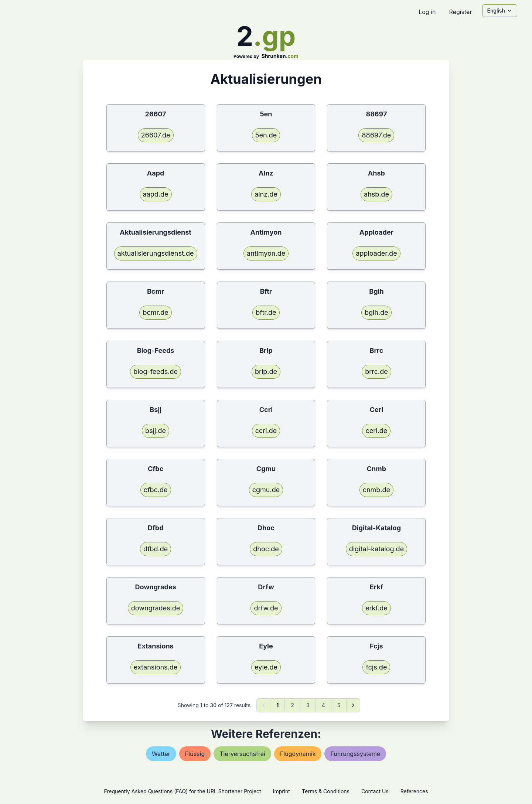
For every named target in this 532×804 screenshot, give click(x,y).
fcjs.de (376, 667)
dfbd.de (156, 549)
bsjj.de (156, 431)
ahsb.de (376, 194)
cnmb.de (376, 490)
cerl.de (376, 431)
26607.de (156, 135)
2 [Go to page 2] (292, 705)
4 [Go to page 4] (323, 705)
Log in (427, 12)
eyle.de (266, 667)
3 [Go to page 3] (308, 705)
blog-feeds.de (156, 372)
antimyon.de (266, 253)
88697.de (376, 135)
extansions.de (156, 667)
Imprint (282, 791)
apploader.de (376, 253)
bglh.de (376, 312)
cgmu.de (266, 490)
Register (460, 12)
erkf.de (376, 608)
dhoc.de (266, 549)
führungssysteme (355, 754)
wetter (161, 754)
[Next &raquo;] (353, 705)
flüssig (195, 754)
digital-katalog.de (376, 549)
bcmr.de (155, 312)
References (414, 791)
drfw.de (266, 608)
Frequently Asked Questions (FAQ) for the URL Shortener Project (182, 791)
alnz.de (266, 194)
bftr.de (266, 312)
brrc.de (376, 372)
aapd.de (156, 194)
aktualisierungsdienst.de (156, 253)
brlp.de (266, 372)
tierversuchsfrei (242, 754)
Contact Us (375, 791)
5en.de (266, 135)
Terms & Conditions (326, 791)
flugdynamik (298, 754)
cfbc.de (156, 490)
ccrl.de (266, 431)
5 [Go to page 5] (339, 705)
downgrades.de (156, 608)
